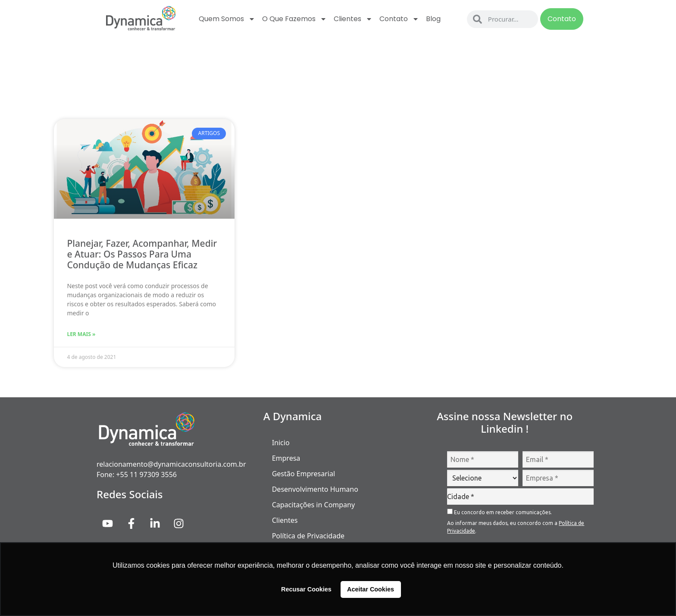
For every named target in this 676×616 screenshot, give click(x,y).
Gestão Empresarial (304, 474)
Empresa (286, 458)
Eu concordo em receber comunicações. (499, 512)
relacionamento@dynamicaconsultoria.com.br (171, 464)
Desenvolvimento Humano (315, 489)
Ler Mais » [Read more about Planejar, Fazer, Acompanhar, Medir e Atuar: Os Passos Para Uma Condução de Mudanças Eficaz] (81, 334)
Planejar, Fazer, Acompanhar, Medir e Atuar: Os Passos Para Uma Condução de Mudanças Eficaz (142, 254)
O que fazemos (294, 19)
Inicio (281, 443)
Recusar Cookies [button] (306, 589)
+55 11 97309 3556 (146, 475)
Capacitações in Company (313, 505)
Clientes (353, 19)
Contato (399, 19)
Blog (433, 19)
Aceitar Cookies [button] (371, 589)
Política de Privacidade (308, 536)
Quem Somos (227, 19)
